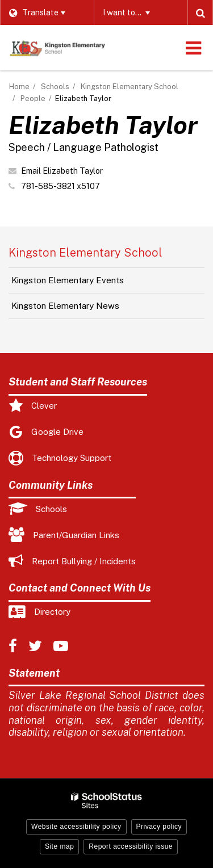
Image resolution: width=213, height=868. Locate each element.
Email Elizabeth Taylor (62, 171)
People (33, 98)
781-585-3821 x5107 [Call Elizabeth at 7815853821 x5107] (60, 186)
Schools (55, 87)
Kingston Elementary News (65, 306)
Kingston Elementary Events (68, 280)
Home (19, 87)
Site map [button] (59, 846)
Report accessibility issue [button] (131, 846)
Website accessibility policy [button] (76, 827)
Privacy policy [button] (159, 827)
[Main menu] (193, 48)
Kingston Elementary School (130, 87)
